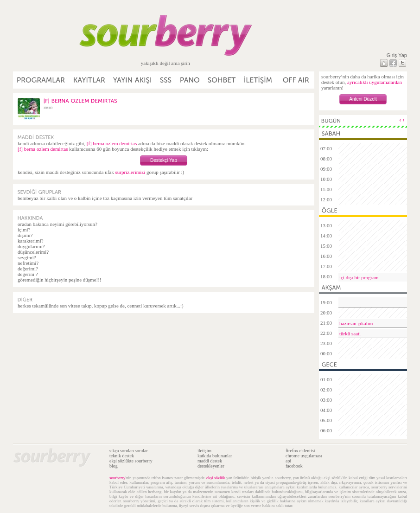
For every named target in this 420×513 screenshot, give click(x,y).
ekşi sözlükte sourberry (131, 461)
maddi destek (210, 461)
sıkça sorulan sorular (129, 451)
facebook (294, 466)
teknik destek (122, 456)
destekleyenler (211, 466)
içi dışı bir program (359, 277)
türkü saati (350, 333)
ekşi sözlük (216, 478)
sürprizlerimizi (130, 172)
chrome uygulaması (304, 456)
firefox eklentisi (300, 451)
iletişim (204, 451)
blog (114, 466)
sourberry (118, 478)
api (288, 461)
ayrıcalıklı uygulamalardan (375, 82)
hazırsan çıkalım (356, 323)
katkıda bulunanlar (215, 456)
